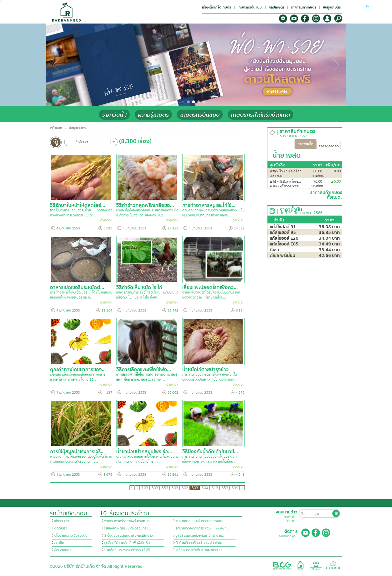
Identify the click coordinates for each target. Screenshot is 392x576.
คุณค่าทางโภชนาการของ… (78, 369)
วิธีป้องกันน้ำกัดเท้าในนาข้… (210, 452)
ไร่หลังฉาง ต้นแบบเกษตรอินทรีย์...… (129, 528)
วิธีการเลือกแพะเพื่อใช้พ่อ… (144, 369)
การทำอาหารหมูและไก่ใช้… (209, 205)
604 (205, 488)
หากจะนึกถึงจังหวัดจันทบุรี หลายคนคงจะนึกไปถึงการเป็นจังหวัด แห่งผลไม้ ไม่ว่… (147, 213)
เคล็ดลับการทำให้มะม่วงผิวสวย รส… (200, 550)
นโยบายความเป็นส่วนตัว (71, 536)
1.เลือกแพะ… (147, 377)
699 (235, 488)
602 (185, 488)
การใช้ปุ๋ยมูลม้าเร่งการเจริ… (77, 452)
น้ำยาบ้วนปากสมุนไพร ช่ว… (144, 452)
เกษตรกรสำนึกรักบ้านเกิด (260, 115)
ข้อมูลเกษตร (77, 128)
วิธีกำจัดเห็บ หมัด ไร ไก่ (139, 287)
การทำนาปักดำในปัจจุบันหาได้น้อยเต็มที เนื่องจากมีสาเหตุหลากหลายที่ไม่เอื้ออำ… (210, 459)
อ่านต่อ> (106, 220)
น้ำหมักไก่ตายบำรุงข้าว (205, 369)
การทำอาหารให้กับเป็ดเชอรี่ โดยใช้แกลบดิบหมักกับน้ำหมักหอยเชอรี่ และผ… (81, 295)
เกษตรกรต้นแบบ (200, 115)
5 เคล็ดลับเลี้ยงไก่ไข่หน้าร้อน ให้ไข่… (128, 550)
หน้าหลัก (56, 128)
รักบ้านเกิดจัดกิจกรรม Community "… (202, 528)
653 (225, 488)
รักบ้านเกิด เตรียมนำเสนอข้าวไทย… (199, 543)
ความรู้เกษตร (153, 115)
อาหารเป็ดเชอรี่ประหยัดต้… (77, 287)
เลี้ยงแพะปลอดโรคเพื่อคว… (210, 287)
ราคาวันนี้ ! (114, 115)
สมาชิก (59, 543)
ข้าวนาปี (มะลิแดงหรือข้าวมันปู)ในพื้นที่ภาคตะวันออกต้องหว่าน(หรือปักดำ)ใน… (81, 459)
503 (155, 488)
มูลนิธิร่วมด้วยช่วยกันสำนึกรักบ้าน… (200, 536)
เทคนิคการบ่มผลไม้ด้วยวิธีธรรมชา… (200, 521)
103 (145, 488)
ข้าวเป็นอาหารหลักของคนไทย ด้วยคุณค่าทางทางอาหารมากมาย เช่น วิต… (81, 213)
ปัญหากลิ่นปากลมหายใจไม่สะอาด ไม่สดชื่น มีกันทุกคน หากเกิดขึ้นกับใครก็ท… (147, 459)
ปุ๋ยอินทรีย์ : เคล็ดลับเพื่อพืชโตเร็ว (127, 543)
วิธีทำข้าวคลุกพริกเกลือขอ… (145, 205)
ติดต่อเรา (61, 528)
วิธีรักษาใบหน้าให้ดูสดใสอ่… (78, 205)
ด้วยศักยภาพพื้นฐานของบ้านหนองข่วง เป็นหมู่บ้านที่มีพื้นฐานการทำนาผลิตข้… (213, 213)
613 (215, 488)
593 (175, 488)
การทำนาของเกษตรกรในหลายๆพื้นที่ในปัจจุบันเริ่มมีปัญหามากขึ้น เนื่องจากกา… (210, 377)
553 (165, 488)
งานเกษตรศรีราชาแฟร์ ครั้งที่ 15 (127, 521)
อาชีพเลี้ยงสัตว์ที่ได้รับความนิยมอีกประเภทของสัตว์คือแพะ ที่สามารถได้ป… (211, 295)
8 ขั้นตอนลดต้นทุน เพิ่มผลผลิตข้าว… (130, 536)
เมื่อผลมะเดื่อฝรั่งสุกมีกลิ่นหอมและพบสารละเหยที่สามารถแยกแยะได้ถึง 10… (78, 377)
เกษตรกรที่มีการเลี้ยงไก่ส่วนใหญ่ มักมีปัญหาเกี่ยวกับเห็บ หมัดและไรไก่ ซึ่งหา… (147, 295)
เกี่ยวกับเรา (62, 521)
